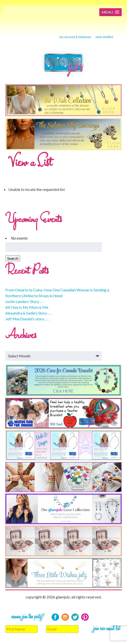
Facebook (55, 617)
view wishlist (104, 37)
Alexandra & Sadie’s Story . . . (28, 313)
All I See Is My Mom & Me (27, 307)
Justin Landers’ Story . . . (24, 301)
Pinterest (85, 617)
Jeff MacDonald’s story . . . (27, 319)
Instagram (65, 617)
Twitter (75, 617)
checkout (84, 37)
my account (67, 37)
